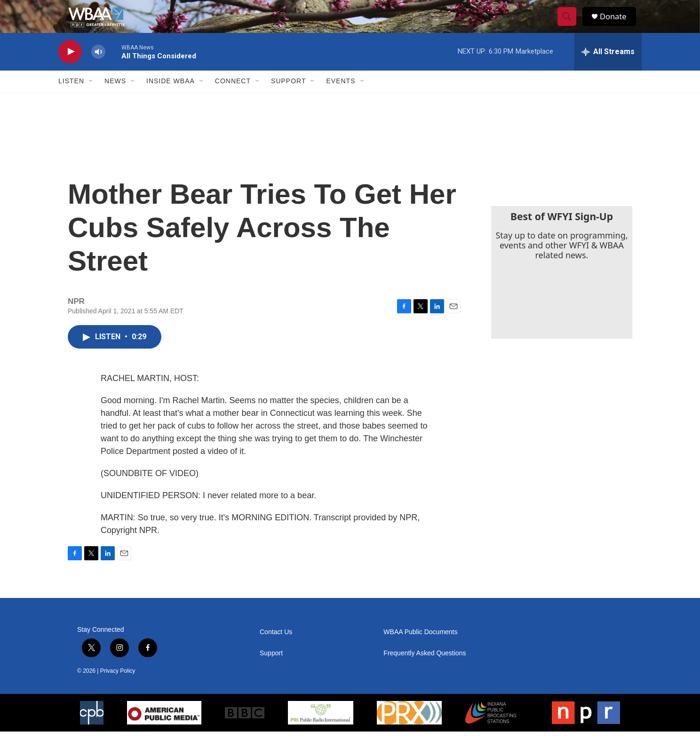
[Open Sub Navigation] (91, 98)
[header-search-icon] (570, 25)
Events (341, 98)
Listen (71, 98)
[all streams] (608, 68)
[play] (70, 68)
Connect (233, 98)
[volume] (98, 68)
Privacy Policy (118, 687)
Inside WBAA (171, 98)
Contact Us (276, 649)
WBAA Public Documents (420, 649)
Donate (618, 25)
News (115, 98)
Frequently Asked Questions (425, 670)
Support (288, 98)
